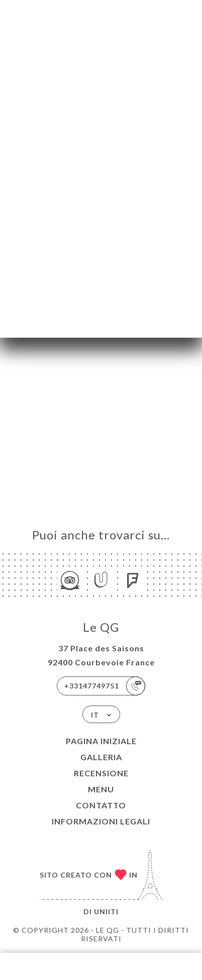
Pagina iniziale (101, 741)
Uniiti (106, 912)
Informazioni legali (101, 821)
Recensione (101, 773)
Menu (101, 789)
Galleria (101, 757)
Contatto (101, 805)
